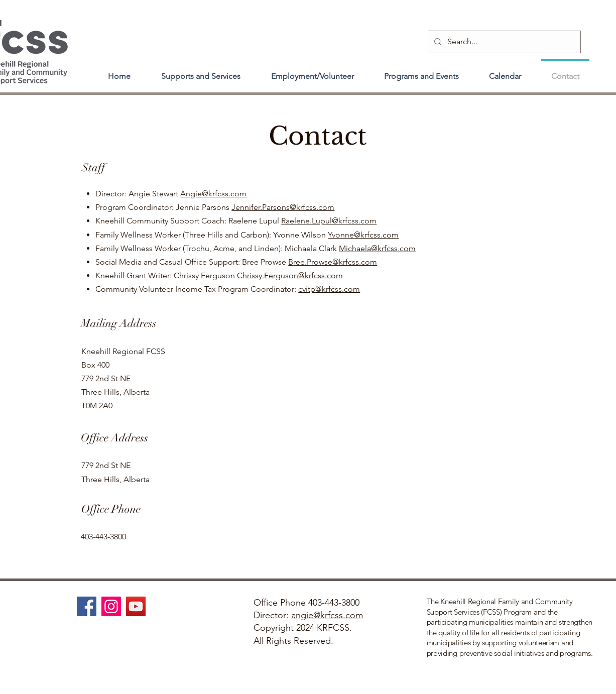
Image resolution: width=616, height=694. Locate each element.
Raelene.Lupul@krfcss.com (329, 221)
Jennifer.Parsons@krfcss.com (283, 207)
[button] (201, 72)
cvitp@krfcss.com (329, 289)
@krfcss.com (338, 615)
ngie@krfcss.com (216, 194)
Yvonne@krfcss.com (363, 235)
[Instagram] (111, 606)
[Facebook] (87, 606)
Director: (272, 615)
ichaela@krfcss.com (381, 248)
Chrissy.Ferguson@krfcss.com (290, 275)
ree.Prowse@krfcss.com (335, 262)
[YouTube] (136, 606)
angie (302, 615)
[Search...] (503, 42)
